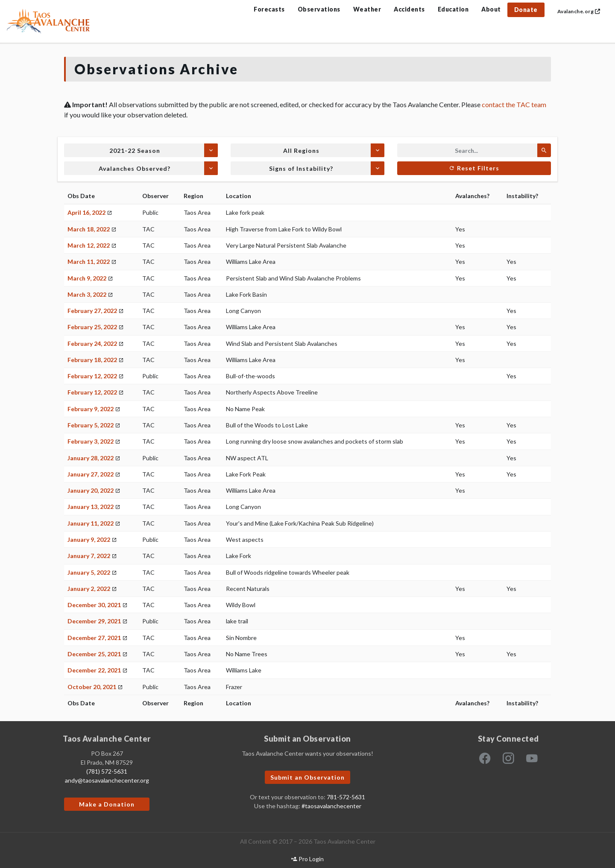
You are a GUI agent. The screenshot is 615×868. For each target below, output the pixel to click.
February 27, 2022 (92, 311)
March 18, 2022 (89, 229)
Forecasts (269, 9)
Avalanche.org (579, 11)
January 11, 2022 (91, 523)
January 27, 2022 (91, 474)
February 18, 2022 (92, 360)
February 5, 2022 (91, 425)
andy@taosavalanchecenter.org (107, 780)
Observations (319, 9)
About (491, 9)
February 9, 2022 (91, 409)
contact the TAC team (514, 104)
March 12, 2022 (89, 245)
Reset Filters (474, 168)
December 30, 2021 (94, 605)
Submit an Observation (307, 777)
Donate (526, 10)
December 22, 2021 (94, 670)
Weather (367, 9)
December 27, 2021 (94, 638)
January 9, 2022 (89, 539)
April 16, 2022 (86, 212)
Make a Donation (107, 804)
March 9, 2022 (87, 278)
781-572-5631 (346, 797)
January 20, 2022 (91, 490)
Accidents (409, 9)
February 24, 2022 (92, 343)
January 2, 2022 (89, 589)
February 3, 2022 (91, 441)
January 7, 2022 (89, 556)
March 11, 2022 (89, 262)
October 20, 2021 (92, 687)
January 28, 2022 (91, 458)
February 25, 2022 (92, 327)
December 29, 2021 (94, 621)
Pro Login (307, 859)
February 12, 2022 (92, 376)
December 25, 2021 (94, 654)
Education (453, 9)
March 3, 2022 (87, 294)
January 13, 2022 (91, 507)
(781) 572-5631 (107, 771)
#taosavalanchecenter (331, 806)
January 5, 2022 (89, 572)
